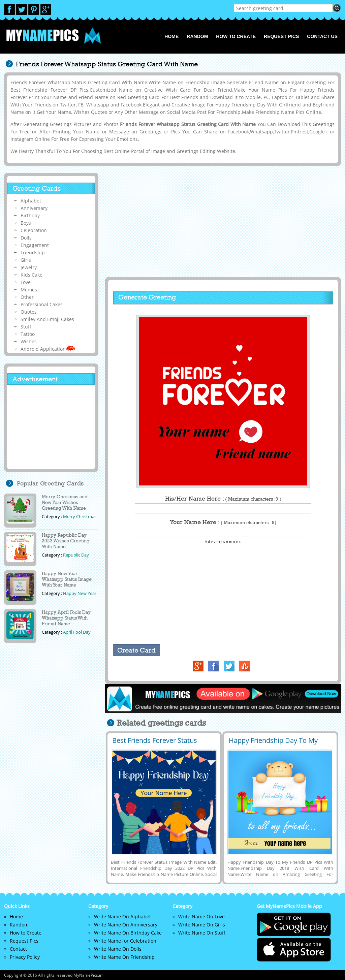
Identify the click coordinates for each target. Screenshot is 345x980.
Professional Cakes (42, 304)
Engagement (35, 245)
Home (171, 36)
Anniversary (34, 208)
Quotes (29, 312)
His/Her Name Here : (223, 499)
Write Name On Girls (202, 925)
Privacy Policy (25, 957)
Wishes (29, 341)
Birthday (30, 215)
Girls (26, 260)
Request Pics (281, 36)
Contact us (322, 36)
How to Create (236, 36)
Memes (29, 290)
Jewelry (29, 267)
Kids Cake (32, 275)
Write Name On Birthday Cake (128, 933)
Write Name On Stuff (202, 933)
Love (26, 282)
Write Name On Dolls (118, 949)
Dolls (26, 238)
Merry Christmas (80, 516)
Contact (18, 949)
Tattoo (28, 334)
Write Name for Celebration (125, 941)
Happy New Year (80, 593)
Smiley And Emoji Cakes (47, 319)
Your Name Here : (223, 522)
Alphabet (31, 201)
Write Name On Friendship (124, 957)
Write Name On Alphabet (122, 916)
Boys (26, 223)
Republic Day (76, 555)
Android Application (48, 349)
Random (197, 36)
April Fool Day (77, 632)
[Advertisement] (222, 221)
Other (27, 297)
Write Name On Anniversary (126, 925)
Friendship (33, 252)
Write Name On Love (201, 916)
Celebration (34, 230)
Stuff (26, 327)
